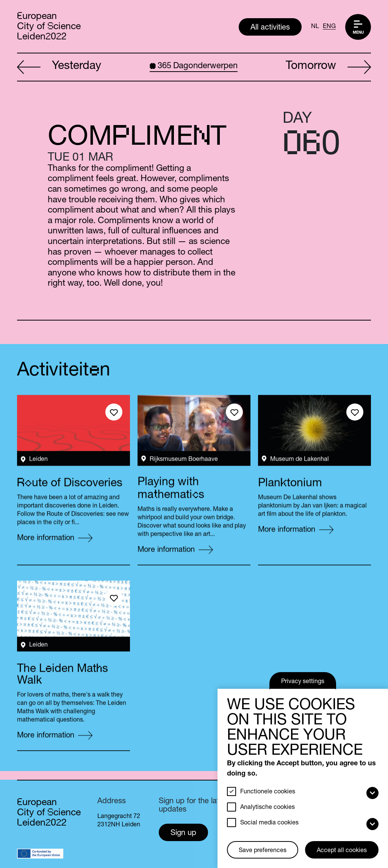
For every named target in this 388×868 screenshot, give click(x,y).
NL (315, 27)
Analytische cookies (268, 808)
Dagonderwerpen (194, 66)
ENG (329, 27)
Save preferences (263, 851)
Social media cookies (269, 823)
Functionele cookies (268, 792)
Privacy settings (303, 682)
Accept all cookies (342, 851)
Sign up (183, 834)
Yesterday (59, 67)
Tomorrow (328, 67)
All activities (270, 28)
